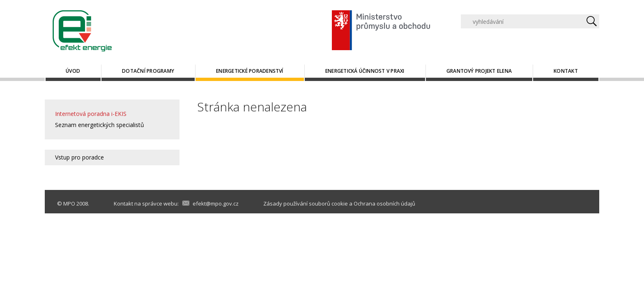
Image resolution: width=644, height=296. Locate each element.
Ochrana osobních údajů (384, 203)
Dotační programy (148, 71)
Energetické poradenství (250, 71)
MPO (69, 203)
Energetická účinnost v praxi (365, 71)
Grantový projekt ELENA (479, 71)
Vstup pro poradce (79, 157)
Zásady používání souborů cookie (306, 203)
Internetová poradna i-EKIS (91, 114)
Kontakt (566, 71)
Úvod (73, 71)
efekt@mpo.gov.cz (216, 203)
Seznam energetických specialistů (100, 125)
